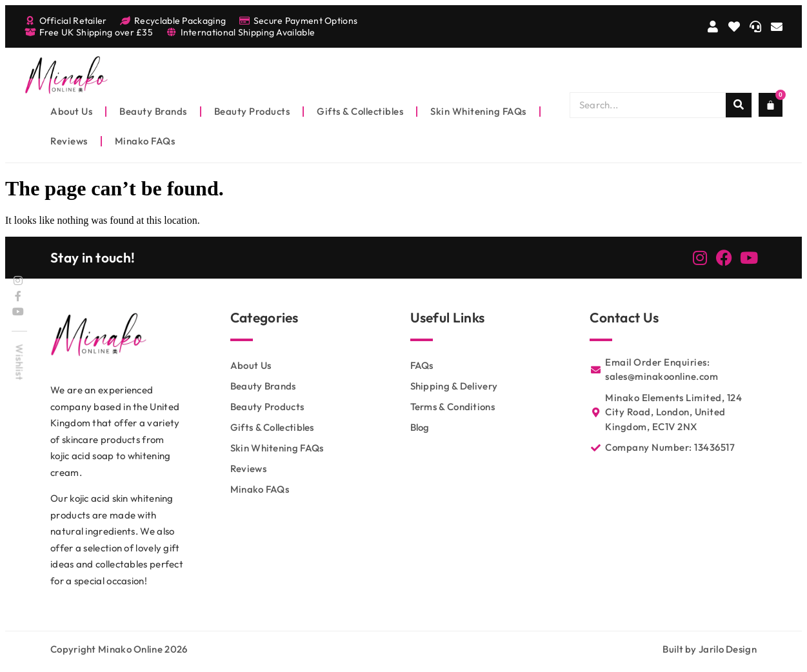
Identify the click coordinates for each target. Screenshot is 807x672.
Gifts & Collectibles (360, 111)
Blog (420, 427)
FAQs (422, 365)
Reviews (69, 141)
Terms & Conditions (453, 407)
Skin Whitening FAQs (478, 111)
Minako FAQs (145, 141)
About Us (71, 111)
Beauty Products (252, 111)
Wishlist (20, 362)
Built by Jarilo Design (710, 649)
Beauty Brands (153, 111)
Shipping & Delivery (454, 386)
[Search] (739, 105)
